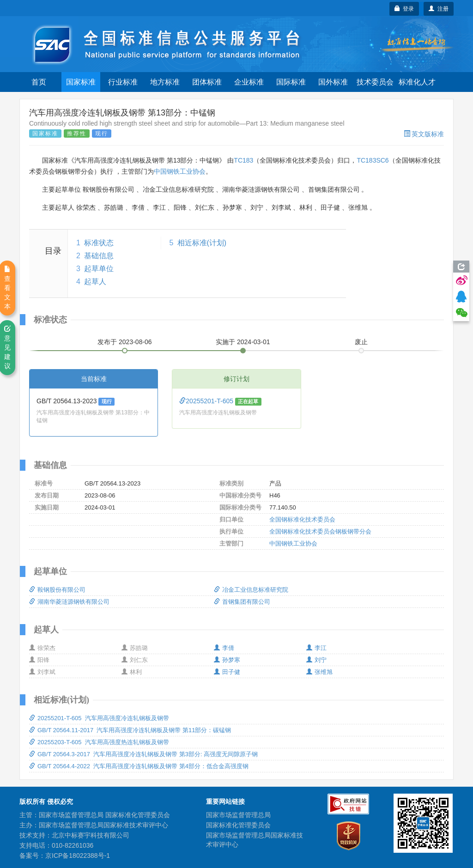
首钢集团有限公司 (242, 602)
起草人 (95, 282)
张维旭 (319, 672)
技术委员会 (375, 82)
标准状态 (99, 243)
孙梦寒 (227, 660)
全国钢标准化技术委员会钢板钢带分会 (320, 531)
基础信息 (99, 256)
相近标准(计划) (202, 243)
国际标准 (291, 82)
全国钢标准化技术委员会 (302, 519)
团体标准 (207, 82)
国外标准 (333, 82)
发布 (125, 342)
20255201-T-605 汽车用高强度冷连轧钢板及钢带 (99, 718)
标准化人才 (417, 82)
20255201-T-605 (207, 401)
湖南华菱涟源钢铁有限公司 (69, 602)
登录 (404, 9)
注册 (439, 9)
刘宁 (316, 660)
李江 (316, 648)
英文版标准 (424, 134)
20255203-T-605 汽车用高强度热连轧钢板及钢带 (99, 742)
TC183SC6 (373, 160)
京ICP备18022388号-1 (78, 856)
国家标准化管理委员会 (238, 825)
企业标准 (249, 82)
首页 (39, 82)
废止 (361, 342)
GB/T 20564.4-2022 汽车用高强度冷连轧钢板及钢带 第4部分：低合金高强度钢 (139, 766)
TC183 (243, 160)
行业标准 (123, 82)
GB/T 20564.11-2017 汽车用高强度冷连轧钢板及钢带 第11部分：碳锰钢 (130, 730)
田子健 (227, 672)
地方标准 (165, 82)
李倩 (224, 648)
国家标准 (81, 82)
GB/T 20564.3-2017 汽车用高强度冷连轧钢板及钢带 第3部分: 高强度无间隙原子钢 (143, 754)
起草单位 (99, 269)
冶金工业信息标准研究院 (251, 590)
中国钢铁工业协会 (180, 171)
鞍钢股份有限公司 (57, 590)
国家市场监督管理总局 (238, 815)
